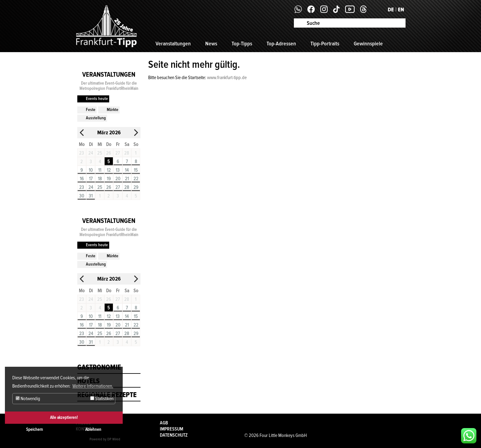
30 (82, 196)
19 (109, 179)
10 (91, 170)
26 (109, 187)
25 (100, 187)
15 (136, 170)
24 (91, 187)
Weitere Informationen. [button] (93, 386)
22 (136, 179)
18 (100, 179)
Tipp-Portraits (325, 44)
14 (127, 170)
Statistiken (102, 399)
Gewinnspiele (368, 44)
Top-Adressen (281, 44)
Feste (91, 110)
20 (118, 179)
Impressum (171, 429)
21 (127, 179)
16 (82, 179)
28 (127, 187)
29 (136, 187)
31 (91, 196)
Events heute (97, 99)
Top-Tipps (242, 44)
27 (118, 187)
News (211, 44)
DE (391, 10)
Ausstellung (96, 118)
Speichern (35, 429)
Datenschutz (174, 435)
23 (82, 187)
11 (100, 170)
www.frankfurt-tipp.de (227, 78)
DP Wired (114, 439)
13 (118, 170)
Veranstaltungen (173, 44)
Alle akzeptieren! (64, 417)
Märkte (113, 110)
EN (401, 10)
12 (109, 170)
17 (91, 179)
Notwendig (28, 399)
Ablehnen (93, 429)
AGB (164, 423)
